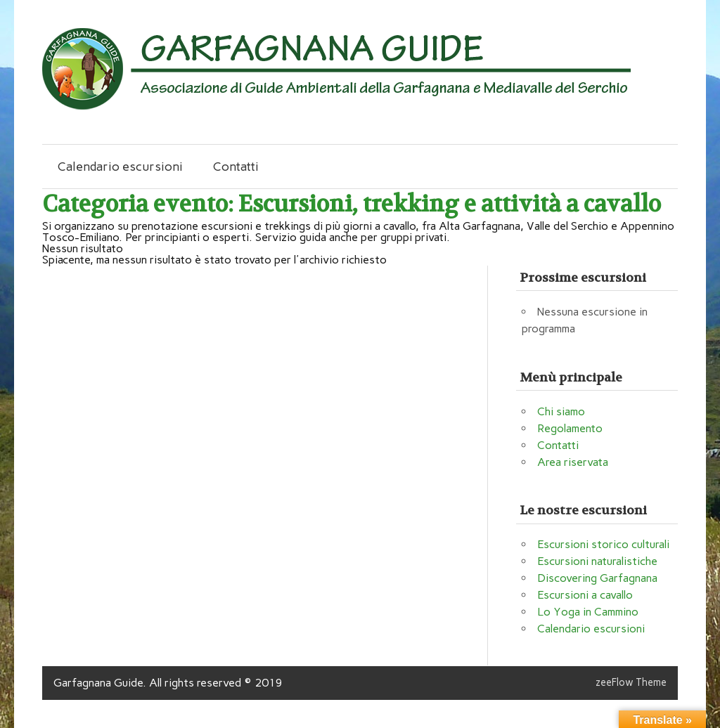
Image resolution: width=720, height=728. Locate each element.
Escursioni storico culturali (603, 544)
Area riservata (573, 462)
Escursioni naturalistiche (597, 561)
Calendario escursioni (120, 166)
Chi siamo (561, 411)
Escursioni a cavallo (585, 595)
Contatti (236, 166)
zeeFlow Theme (631, 682)
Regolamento (570, 428)
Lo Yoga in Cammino (588, 612)
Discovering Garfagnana (597, 578)
